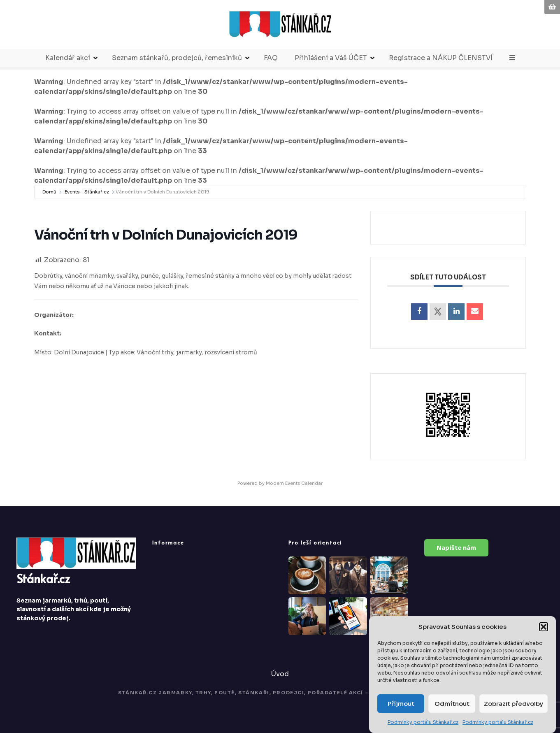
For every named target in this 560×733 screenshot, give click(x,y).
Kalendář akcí (68, 58)
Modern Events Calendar (294, 483)
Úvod (280, 674)
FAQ (271, 58)
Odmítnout (452, 704)
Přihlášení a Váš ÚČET (331, 58)
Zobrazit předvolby (514, 704)
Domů (49, 192)
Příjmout (401, 704)
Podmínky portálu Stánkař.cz (423, 723)
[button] (544, 627)
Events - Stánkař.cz (87, 192)
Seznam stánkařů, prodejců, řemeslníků (177, 58)
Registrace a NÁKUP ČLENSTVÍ (441, 58)
